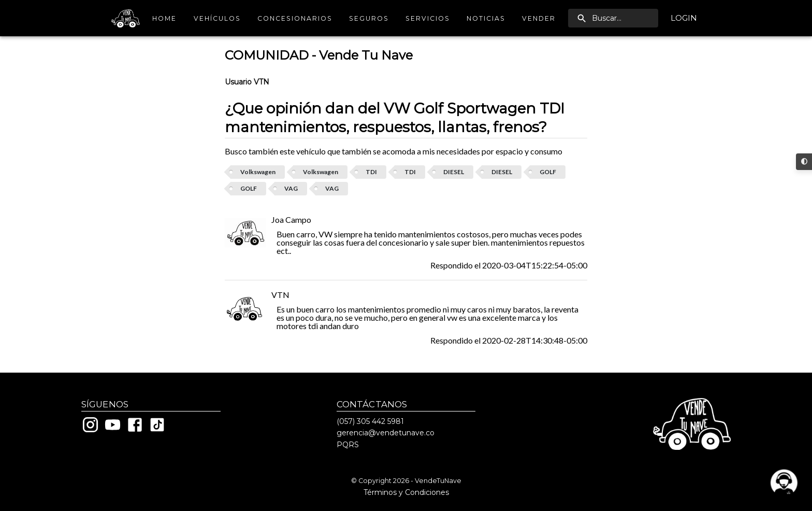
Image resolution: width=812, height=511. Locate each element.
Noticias (486, 18)
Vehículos (217, 18)
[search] (613, 18)
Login (684, 18)
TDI (371, 172)
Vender (539, 18)
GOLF (548, 172)
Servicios (428, 18)
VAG (291, 188)
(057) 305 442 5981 (370, 421)
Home (165, 18)
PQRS (348, 445)
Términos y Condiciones (406, 492)
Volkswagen (258, 172)
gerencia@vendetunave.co (386, 433)
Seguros (369, 18)
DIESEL (454, 172)
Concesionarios (295, 18)
